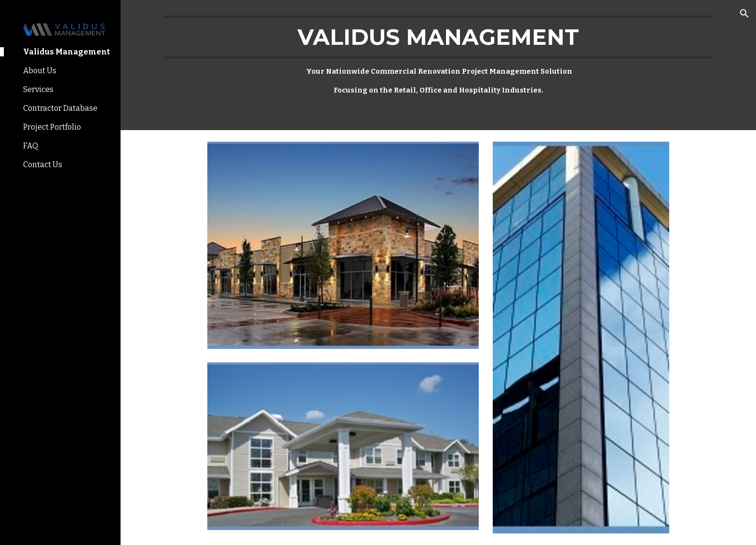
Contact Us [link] (43, 165)
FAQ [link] (31, 146)
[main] (438, 65)
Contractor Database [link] (60, 108)
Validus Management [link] (67, 52)
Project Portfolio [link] (52, 127)
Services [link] (38, 89)
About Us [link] (40, 71)
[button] (744, 13)
